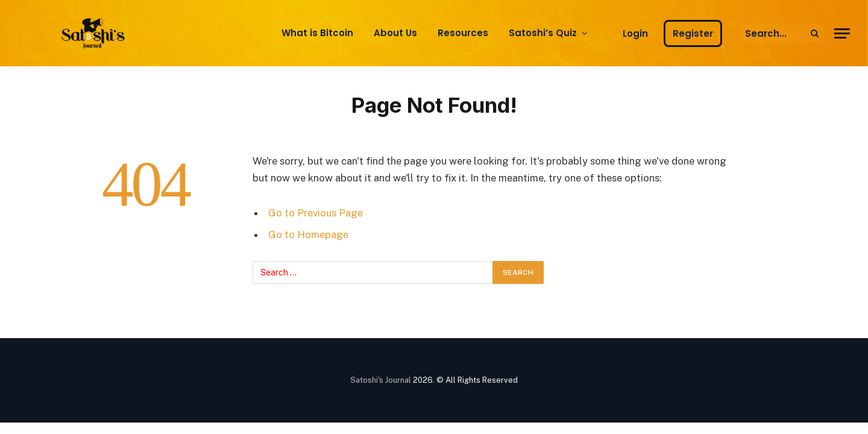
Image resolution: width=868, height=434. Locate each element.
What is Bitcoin (317, 33)
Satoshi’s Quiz (543, 33)
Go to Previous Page (316, 213)
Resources (463, 33)
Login (635, 33)
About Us (395, 33)
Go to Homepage (308, 234)
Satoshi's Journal (381, 380)
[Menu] (842, 33)
